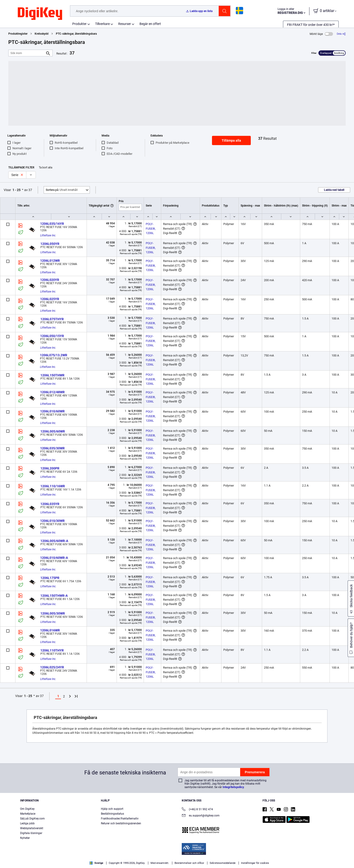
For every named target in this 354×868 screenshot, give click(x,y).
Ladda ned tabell (334, 190)
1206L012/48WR (52, 392)
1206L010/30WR (52, 521)
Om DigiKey (27, 809)
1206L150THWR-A (54, 596)
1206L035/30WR (52, 448)
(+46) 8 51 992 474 (197, 810)
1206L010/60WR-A (54, 558)
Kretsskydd (42, 34)
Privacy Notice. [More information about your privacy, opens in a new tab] (61, 863)
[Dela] (341, 34)
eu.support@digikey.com (201, 816)
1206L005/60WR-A (54, 541)
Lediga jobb (27, 823)
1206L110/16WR (53, 486)
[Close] (347, 857)
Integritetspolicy (233, 787)
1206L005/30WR (53, 613)
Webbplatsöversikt (32, 828)
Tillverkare (102, 24)
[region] (177, 858)
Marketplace (28, 814)
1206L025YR (50, 299)
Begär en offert (150, 24)
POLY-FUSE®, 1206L (151, 228)
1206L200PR (50, 468)
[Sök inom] (27, 53)
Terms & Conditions (32, 863)
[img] (40, 14)
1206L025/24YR (52, 667)
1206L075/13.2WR (54, 355)
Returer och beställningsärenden (121, 823)
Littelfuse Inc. (48, 235)
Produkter (79, 24)
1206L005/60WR (53, 431)
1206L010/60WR (52, 411)
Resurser (125, 24)
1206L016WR (50, 630)
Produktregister (18, 34)
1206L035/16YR (52, 224)
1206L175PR (50, 578)
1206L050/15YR (52, 336)
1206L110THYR (52, 650)
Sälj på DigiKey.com (32, 819)
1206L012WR (50, 261)
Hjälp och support (112, 809)
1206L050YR (50, 244)
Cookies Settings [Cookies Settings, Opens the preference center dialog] (271, 858)
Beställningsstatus (112, 814)
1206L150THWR (52, 375)
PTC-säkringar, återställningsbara (76, 34)
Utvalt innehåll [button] (62, 190)
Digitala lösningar (31, 833)
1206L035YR (50, 504)
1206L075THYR (52, 319)
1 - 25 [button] (17, 190)
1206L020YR (50, 280)
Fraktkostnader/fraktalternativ (120, 819)
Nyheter (25, 838)
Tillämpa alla (231, 140)
